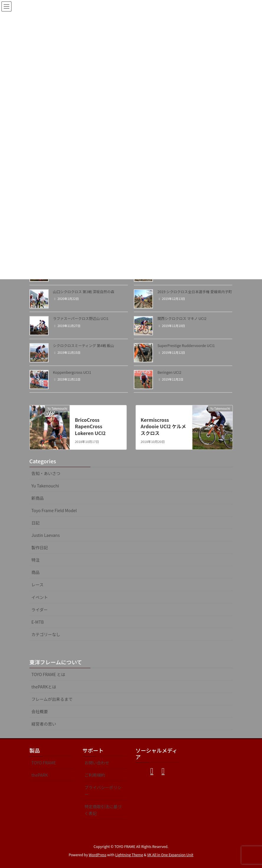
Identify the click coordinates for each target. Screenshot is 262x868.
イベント (40, 597)
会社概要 (40, 711)
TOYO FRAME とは (48, 674)
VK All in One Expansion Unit (170, 855)
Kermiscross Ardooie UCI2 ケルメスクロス (163, 426)
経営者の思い (44, 724)
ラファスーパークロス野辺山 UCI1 (81, 318)
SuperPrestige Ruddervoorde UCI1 (186, 346)
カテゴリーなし (46, 634)
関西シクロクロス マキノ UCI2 (182, 318)
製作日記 (40, 547)
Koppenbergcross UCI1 (72, 372)
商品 (36, 572)
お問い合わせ (97, 763)
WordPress (98, 855)
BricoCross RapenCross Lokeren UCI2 (90, 426)
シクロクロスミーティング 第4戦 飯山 (84, 346)
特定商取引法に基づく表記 (103, 810)
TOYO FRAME (44, 763)
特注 (36, 560)
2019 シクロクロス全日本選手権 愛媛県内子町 (195, 292)
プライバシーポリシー (103, 791)
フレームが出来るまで (52, 699)
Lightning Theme (129, 855)
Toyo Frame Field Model (54, 510)
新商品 (38, 498)
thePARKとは (44, 687)
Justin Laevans (46, 535)
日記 (36, 523)
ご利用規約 (95, 775)
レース (38, 585)
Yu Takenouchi (45, 486)
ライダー (40, 610)
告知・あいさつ (46, 473)
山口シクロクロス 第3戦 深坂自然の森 (84, 292)
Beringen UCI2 (169, 372)
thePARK (40, 775)
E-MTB (38, 622)
